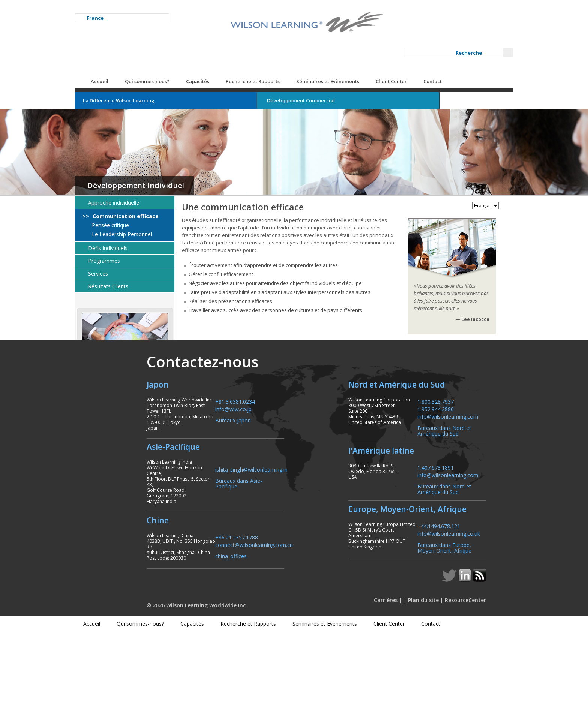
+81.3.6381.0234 (199, 488)
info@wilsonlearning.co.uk (441, 620)
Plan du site (419, 687)
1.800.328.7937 (428, 488)
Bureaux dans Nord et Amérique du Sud (436, 517)
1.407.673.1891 (428, 554)
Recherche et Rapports (284, 47)
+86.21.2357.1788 (200, 613)
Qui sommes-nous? (179, 47)
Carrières (381, 687)
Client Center (423, 47)
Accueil (131, 47)
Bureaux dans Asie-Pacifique (213, 567)
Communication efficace (156, 182)
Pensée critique (141, 191)
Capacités (229, 47)
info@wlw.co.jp (197, 495)
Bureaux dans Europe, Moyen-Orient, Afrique (436, 634)
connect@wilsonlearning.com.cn (218, 620)
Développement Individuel (167, 151)
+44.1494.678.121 (431, 613)
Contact (464, 47)
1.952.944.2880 (428, 495)
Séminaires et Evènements (359, 47)
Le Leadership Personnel (153, 200)
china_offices (195, 631)
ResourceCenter (461, 687)
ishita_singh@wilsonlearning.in (215, 556)
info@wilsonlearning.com (440, 503)
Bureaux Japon (197, 507)
